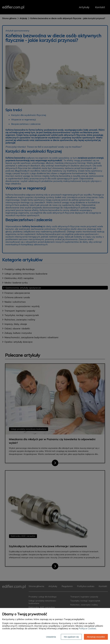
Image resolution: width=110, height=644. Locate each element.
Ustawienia (51, 637)
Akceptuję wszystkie (96, 637)
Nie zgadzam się (71, 637)
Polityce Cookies (87, 628)
